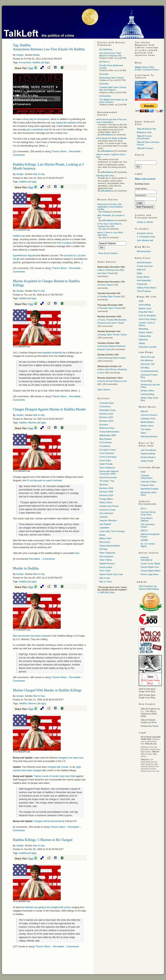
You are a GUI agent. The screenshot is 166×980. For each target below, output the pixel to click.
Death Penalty (106, 464)
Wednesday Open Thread (111, 78)
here (65, 133)
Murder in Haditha (26, 568)
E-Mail (138, 70)
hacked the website (66, 123)
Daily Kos (141, 270)
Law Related (105, 524)
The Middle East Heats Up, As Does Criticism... (113, 101)
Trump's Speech (107, 285)
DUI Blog (145, 368)
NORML (144, 540)
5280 (141, 301)
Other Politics (106, 560)
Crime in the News (108, 457)
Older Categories (107, 553)
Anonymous (25, 62)
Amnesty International (146, 559)
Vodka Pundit (147, 461)
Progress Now (147, 485)
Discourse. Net (148, 364)
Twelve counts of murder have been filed (54, 776)
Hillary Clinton (106, 502)
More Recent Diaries (108, 253)
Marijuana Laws (144, 132)
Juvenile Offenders (108, 520)
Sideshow (143, 340)
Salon (143, 433)
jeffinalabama (107, 135)
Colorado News (107, 403)
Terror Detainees (107, 468)
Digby (139, 273)
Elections (104, 485)
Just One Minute (148, 450)
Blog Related (105, 439)
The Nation (146, 429)
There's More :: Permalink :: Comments (57, 946)
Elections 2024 (106, 421)
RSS (152, 67)
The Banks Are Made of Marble (112, 138)
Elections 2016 (106, 414)
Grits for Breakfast (147, 316)
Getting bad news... (107, 176)
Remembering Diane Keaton (112, 358)
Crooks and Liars (145, 266)
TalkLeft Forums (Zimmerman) (144, 137)
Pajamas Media (148, 454)
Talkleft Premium (107, 564)
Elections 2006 (106, 488)
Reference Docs (107, 428)
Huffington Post (148, 419)
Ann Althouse (147, 360)
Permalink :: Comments (42, 559)
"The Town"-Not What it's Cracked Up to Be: (110, 225)
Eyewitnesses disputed (25, 256)
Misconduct (105, 542)
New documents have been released (32, 636)
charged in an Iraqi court (71, 758)
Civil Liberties (106, 442)
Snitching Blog (147, 394)
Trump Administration (109, 432)
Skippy (142, 343)
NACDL (144, 530)
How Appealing (144, 280)
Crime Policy (105, 460)
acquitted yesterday (52, 353)
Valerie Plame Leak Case (111, 574)
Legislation (104, 528)
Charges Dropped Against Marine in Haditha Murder (49, 409)
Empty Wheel (143, 277)
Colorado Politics (149, 482)
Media (36, 55)
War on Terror (106, 582)
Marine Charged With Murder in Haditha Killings (47, 690)
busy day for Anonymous (37, 119)
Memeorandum (144, 251)
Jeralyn (20, 55)
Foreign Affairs (106, 499)
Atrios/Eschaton (144, 262)
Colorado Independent (146, 477)
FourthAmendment (149, 371)
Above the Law (148, 357)
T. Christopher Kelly (146, 237)
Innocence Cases (107, 510)
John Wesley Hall (145, 240)
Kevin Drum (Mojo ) (148, 319)
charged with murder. (58, 767)
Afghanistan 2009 (108, 435)
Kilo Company (64, 243)
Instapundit (142, 284)
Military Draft (105, 538)
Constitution (105, 446)
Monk (154, 722)
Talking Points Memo (147, 288)
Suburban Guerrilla (148, 347)
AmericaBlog (145, 305)
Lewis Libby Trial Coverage (112, 531)
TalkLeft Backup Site (146, 129)
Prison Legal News (149, 574)
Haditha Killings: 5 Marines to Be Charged (43, 840)
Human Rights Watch (151, 571)
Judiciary (103, 517)
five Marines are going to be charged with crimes (46, 907)
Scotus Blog (146, 381)
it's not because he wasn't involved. (44, 480)
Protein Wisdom (148, 457)
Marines (32, 423)
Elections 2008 (106, 492)
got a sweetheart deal (38, 130)
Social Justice (106, 567)
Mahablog (143, 329)
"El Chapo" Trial (107, 481)
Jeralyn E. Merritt (145, 222)
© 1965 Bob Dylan (106, 592)
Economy (104, 425)
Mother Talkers (146, 332)
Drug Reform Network (147, 519)
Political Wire (145, 336)
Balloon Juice (145, 308)
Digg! (31, 68)
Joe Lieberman (106, 513)
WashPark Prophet (149, 489)
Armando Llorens (145, 233)
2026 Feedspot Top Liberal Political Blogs (149, 587)
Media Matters (147, 422)
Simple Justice (147, 391)
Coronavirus (105, 406)
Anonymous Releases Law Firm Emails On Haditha (49, 49)
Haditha (36, 62)
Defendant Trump (107, 410)
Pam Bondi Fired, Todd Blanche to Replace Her (110, 54)
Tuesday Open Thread (109, 296)
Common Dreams (149, 415)
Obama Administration (110, 546)
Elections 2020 (106, 495)
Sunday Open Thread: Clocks (113, 335)
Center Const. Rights (150, 564)
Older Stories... (104, 390)
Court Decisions (107, 453)
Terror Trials (105, 571)
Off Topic (103, 549)
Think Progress (144, 291)
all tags (45, 62)
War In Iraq (39, 174)
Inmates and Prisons (109, 506)
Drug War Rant (146, 312)
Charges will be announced (48, 821)
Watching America (149, 436)
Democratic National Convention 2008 (109, 473)
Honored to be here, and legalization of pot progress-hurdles (110, 207)
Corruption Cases (108, 450)
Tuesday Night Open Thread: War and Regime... (113, 89)
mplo (104, 229)
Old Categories (106, 556)
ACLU (143, 509)
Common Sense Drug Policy (148, 513)
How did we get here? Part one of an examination (112, 121)
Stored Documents (108, 477)
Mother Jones (147, 426)
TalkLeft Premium (145, 148)
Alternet (144, 411)
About (145, 67)
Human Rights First (150, 567)
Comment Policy (150, 70)
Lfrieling (106, 212)
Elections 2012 (106, 417)
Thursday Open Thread (110, 308)
